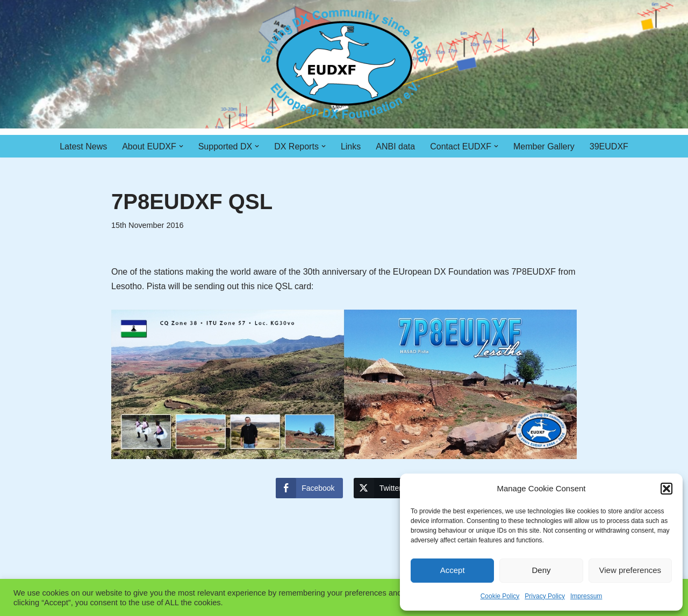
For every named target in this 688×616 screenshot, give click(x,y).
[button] (666, 489)
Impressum (586, 596)
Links (351, 146)
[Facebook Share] (309, 488)
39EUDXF (609, 146)
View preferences (630, 570)
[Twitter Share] (382, 488)
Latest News (83, 146)
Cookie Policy (500, 596)
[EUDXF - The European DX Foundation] (344, 64)
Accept (453, 570)
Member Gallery (544, 146)
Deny (541, 570)
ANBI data (395, 146)
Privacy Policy (545, 596)
